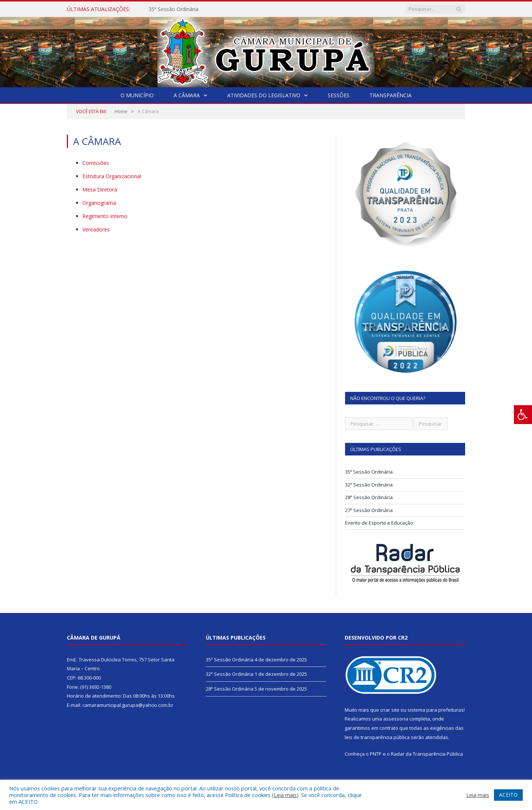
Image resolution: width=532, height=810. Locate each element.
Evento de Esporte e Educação (379, 523)
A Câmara (187, 95)
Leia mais (285, 795)
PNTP (376, 754)
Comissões (96, 163)
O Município (137, 95)
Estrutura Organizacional (112, 176)
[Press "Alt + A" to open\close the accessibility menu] (523, 415)
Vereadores (96, 229)
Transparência (391, 95)
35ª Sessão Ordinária (173, 9)
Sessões (339, 95)
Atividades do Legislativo (264, 95)
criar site (390, 710)
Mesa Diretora (100, 189)
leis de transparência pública (377, 737)
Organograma (99, 203)
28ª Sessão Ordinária (369, 497)
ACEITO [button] (508, 795)
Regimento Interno (105, 216)
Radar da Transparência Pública (427, 754)
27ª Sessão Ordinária (369, 510)
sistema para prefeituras (436, 710)
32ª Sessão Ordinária (369, 485)
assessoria (396, 719)
